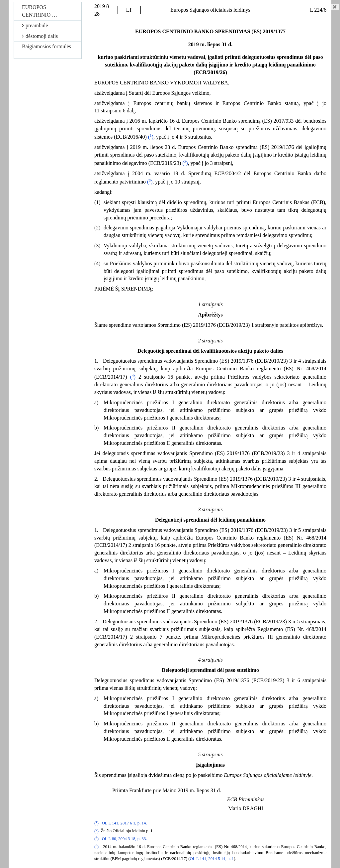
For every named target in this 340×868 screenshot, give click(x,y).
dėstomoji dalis (40, 36)
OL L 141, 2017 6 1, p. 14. (125, 823)
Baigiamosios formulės (46, 46)
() (151, 137)
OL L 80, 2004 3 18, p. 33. (125, 839)
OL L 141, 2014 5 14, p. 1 (212, 859)
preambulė (35, 25)
